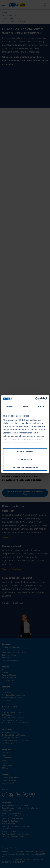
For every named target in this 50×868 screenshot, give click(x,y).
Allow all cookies (25, 452)
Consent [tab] (9, 406)
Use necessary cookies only (25, 467)
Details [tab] (25, 406)
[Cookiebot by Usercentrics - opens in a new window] (36, 399)
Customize (25, 459)
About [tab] (41, 406)
